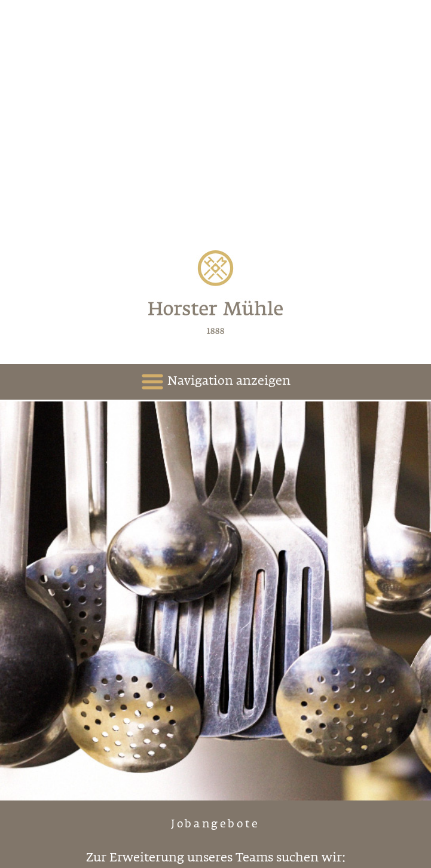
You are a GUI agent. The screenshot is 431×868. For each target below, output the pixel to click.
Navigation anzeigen (215, 382)
